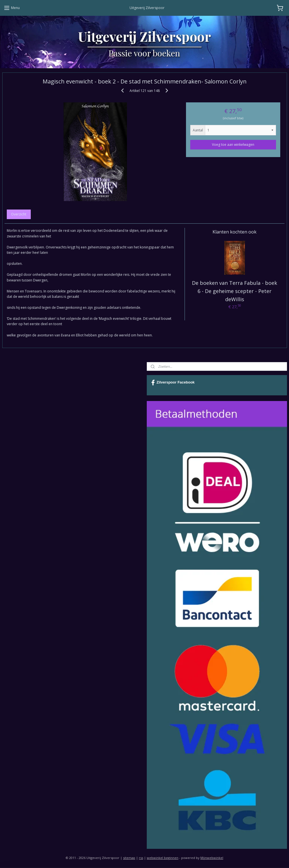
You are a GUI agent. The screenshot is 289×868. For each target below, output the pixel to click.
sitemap (129, 858)
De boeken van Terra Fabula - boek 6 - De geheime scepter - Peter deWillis (235, 291)
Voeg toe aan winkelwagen (233, 145)
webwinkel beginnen (163, 858)
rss (141, 858)
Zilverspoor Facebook (173, 383)
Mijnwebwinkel (212, 858)
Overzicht (19, 214)
